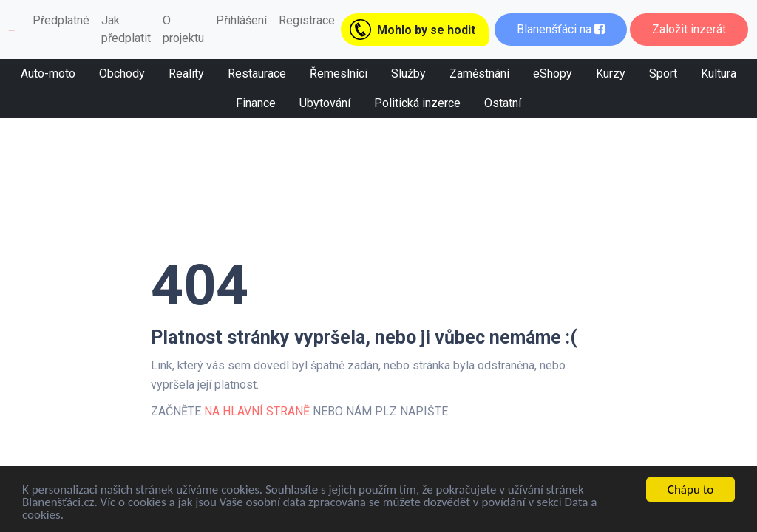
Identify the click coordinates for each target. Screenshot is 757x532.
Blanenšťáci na (561, 29)
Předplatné (61, 20)
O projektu (183, 29)
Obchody (122, 74)
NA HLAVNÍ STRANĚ (257, 411)
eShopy (553, 74)
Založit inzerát (689, 29)
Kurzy (611, 74)
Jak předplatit (126, 29)
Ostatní (503, 103)
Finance (256, 103)
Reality (186, 74)
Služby (408, 74)
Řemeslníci (339, 74)
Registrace (307, 20)
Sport (663, 74)
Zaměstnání (479, 74)
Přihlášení (241, 20)
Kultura (719, 74)
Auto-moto (48, 74)
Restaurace (257, 74)
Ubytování (325, 103)
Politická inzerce (417, 103)
